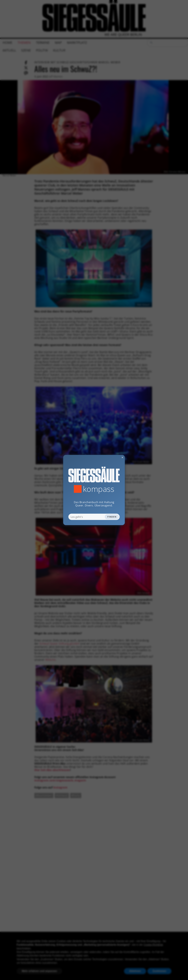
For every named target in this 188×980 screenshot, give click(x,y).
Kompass (99, 489)
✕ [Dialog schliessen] (114, 457)
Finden (112, 517)
